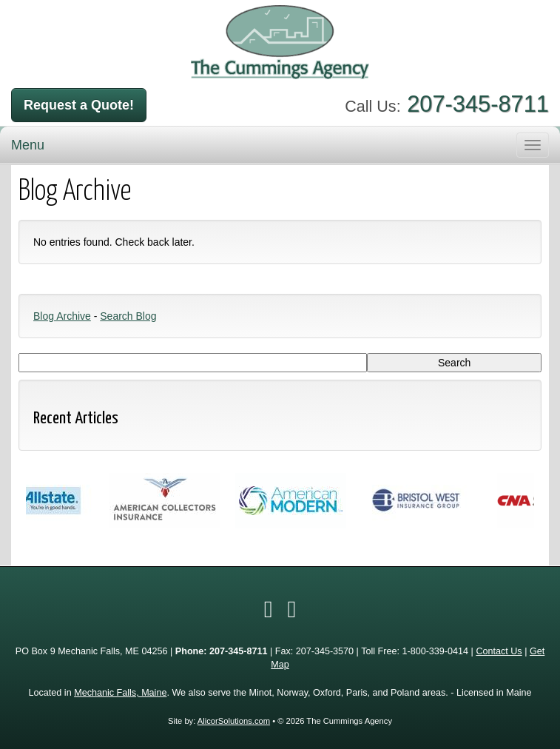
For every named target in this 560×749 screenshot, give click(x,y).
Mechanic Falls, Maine (120, 693)
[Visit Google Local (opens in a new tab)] (292, 609)
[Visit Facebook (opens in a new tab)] (269, 609)
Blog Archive (62, 316)
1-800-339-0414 (435, 651)
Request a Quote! (79, 105)
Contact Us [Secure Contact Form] (499, 651)
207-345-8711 (478, 104)
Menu (28, 145)
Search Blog (128, 316)
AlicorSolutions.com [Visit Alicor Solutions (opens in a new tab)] (234, 721)
